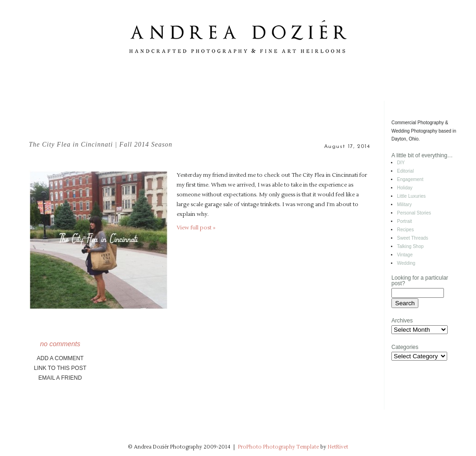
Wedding (406, 263)
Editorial (405, 171)
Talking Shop (410, 246)
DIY (401, 163)
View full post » (196, 228)
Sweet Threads (413, 238)
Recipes (405, 230)
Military (404, 205)
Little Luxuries (411, 196)
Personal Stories (414, 213)
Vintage (405, 255)
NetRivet (338, 447)
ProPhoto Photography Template (278, 447)
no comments (60, 344)
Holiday (405, 188)
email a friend (60, 378)
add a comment (60, 358)
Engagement (410, 179)
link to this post (60, 368)
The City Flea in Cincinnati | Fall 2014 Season (101, 144)
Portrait (404, 221)
